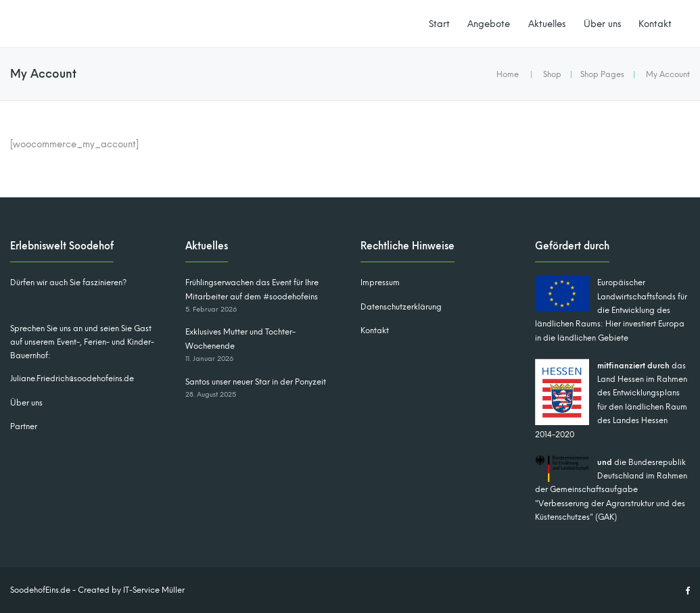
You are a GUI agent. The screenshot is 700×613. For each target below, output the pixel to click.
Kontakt (655, 24)
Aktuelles (547, 24)
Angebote (489, 24)
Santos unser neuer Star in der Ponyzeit (256, 382)
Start (439, 24)
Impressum (380, 283)
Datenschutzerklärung (401, 307)
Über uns (602, 24)
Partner (24, 426)
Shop (552, 74)
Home (508, 74)
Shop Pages (602, 74)
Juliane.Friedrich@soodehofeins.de (72, 378)
